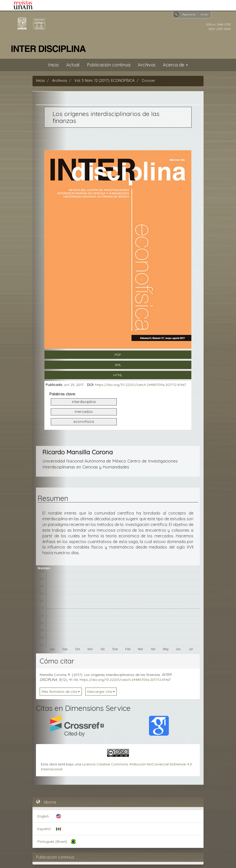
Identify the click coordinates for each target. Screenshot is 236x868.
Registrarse (189, 14)
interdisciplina (84, 402)
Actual (73, 65)
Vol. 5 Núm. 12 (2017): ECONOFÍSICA (104, 80)
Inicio (53, 65)
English (43, 816)
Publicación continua (109, 65)
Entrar (205, 14)
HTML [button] (118, 375)
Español (44, 829)
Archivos (147, 65)
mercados (84, 412)
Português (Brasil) (52, 841)
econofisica (84, 421)
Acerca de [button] (175, 65)
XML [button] (118, 365)
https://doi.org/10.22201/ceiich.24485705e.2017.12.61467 (140, 385)
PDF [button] (118, 355)
